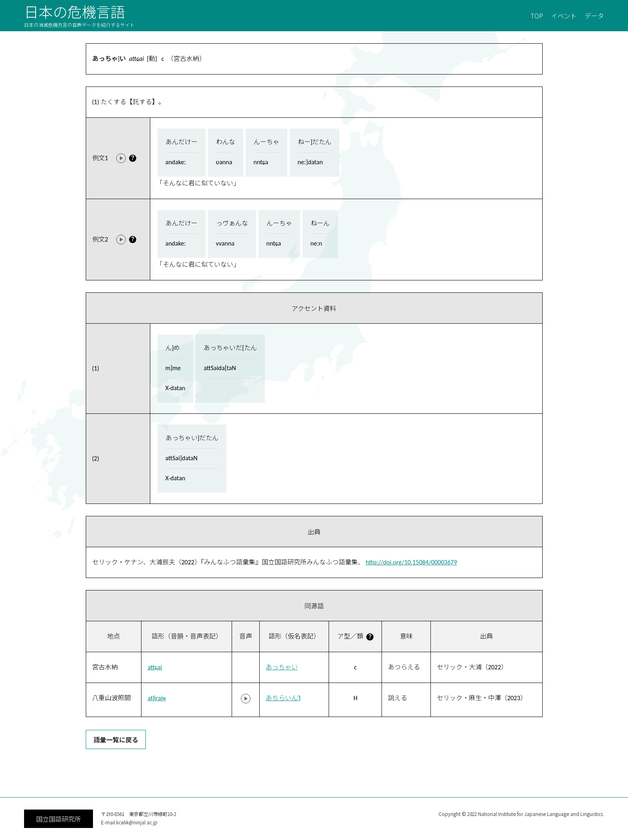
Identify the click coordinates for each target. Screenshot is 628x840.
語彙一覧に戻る (116, 739)
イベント (564, 16)
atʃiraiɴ (157, 698)
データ (594, 16)
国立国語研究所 (59, 819)
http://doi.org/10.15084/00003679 (412, 562)
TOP (537, 16)
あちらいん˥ (283, 698)
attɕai (155, 667)
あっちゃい (282, 667)
